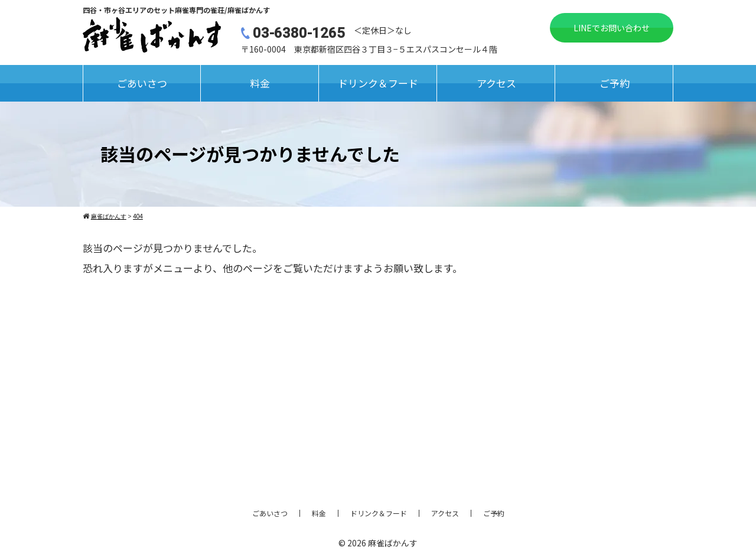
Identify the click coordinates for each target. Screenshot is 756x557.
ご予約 (615, 83)
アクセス (496, 83)
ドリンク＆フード (378, 83)
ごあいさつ (142, 83)
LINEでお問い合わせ (612, 28)
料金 (260, 83)
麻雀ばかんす (393, 543)
